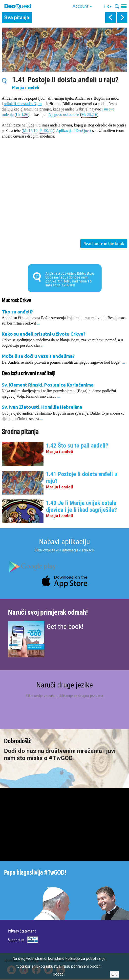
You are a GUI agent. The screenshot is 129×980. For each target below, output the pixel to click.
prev (110, 17)
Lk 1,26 (22, 114)
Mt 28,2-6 (89, 114)
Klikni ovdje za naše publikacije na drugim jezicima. (64, 696)
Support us (16, 940)
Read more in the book (104, 244)
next (122, 17)
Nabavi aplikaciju (64, 542)
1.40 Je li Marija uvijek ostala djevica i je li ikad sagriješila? (81, 506)
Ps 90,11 (46, 130)
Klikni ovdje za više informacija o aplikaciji (64, 550)
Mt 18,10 (30, 130)
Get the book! (65, 627)
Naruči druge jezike (65, 685)
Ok (114, 974)
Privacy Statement (22, 931)
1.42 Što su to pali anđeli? (77, 446)
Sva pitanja (17, 17)
